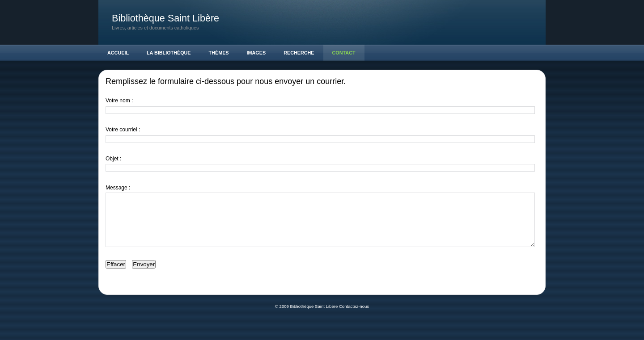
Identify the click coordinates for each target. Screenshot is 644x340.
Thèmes (219, 53)
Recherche (299, 53)
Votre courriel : (123, 130)
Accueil (118, 53)
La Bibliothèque (169, 53)
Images (256, 53)
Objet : (113, 159)
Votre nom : (119, 101)
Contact (344, 53)
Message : (118, 188)
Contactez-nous (354, 317)
